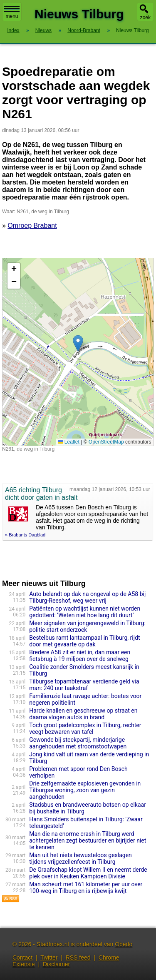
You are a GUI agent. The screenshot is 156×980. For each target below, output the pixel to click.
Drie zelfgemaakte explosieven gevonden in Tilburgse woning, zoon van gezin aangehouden (85, 790)
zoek (145, 17)
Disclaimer (56, 964)
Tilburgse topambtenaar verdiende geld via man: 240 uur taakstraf (84, 685)
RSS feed (78, 958)
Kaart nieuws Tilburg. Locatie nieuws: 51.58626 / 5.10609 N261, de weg (77, 352)
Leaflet (68, 442)
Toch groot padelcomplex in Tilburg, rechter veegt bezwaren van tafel (85, 728)
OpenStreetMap (106, 442)
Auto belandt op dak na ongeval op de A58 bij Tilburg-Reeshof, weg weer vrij (87, 597)
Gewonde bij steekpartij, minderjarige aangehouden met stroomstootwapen (78, 743)
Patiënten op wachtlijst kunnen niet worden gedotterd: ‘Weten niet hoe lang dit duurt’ (85, 612)
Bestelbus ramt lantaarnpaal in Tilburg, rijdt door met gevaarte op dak (84, 641)
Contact (22, 958)
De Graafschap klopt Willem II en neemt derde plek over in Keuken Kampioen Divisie (88, 873)
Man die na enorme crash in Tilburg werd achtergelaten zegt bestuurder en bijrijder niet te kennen (88, 840)
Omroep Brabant (32, 226)
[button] (78, 343)
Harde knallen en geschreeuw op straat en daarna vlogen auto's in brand (83, 714)
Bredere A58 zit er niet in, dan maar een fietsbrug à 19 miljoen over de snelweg (80, 656)
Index (13, 30)
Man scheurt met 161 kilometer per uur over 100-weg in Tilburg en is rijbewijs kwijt (86, 888)
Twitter (49, 958)
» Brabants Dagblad (25, 535)
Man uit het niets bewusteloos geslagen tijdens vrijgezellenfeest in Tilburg (80, 858)
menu (12, 12)
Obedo (124, 944)
